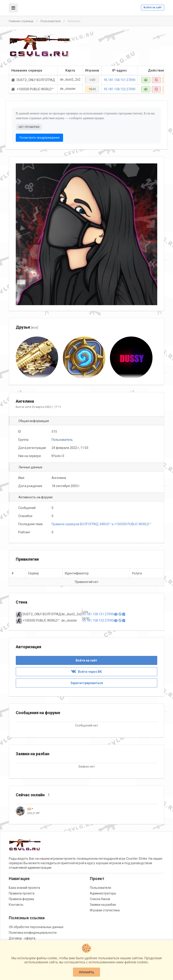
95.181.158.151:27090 (120, 80)
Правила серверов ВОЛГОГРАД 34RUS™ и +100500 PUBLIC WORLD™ (101, 524)
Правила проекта (22, 893)
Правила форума (21, 899)
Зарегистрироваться (87, 683)
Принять (86, 972)
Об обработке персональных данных (36, 927)
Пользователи (50, 21)
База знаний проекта (24, 888)
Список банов (100, 899)
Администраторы (103, 893)
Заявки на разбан (103, 905)
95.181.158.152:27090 (120, 89)
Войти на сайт (153, 7)
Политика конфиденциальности (33, 933)
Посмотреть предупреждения (39, 138)
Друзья (27, 327)
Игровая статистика (105, 910)
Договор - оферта (22, 938)
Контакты (16, 905)
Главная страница (21, 21)
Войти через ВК (86, 672)
